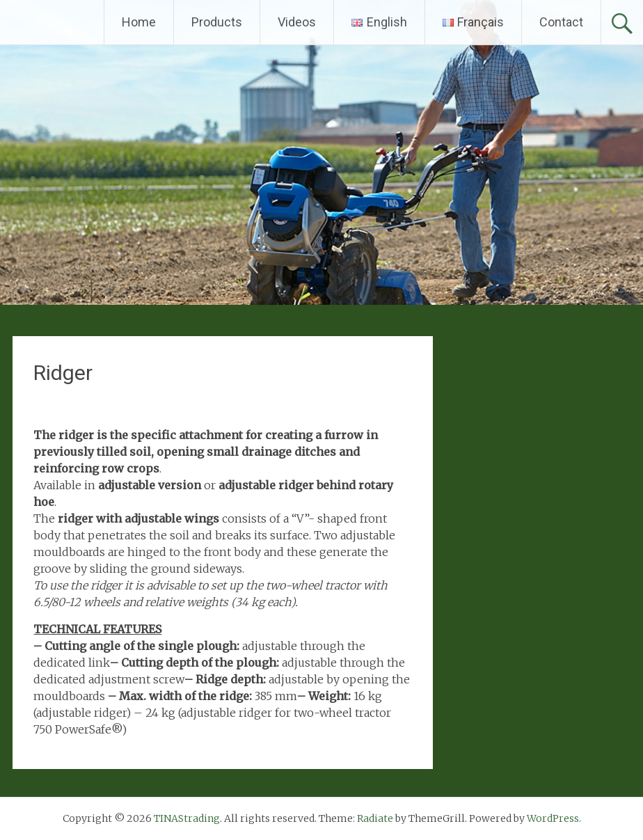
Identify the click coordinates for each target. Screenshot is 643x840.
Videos (297, 22)
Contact (561, 22)
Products (217, 22)
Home (139, 22)
